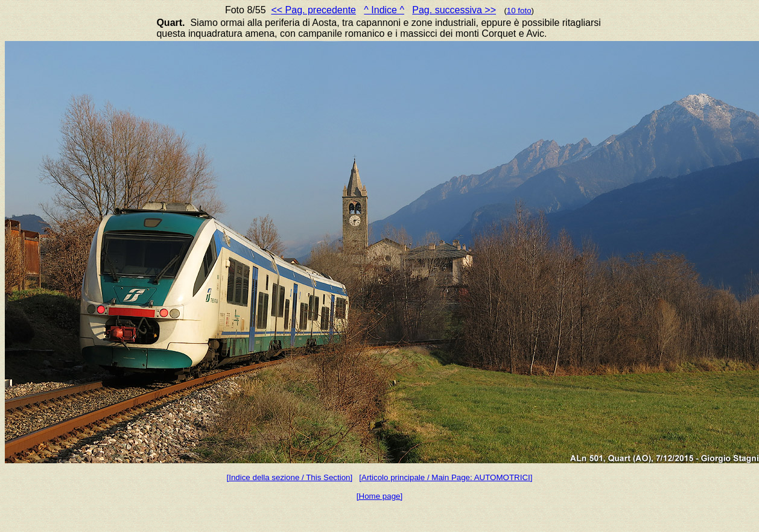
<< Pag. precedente (313, 10)
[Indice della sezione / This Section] (290, 477)
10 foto (519, 11)
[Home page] (379, 496)
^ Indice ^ (384, 10)
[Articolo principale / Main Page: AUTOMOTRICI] (446, 477)
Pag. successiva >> (454, 10)
